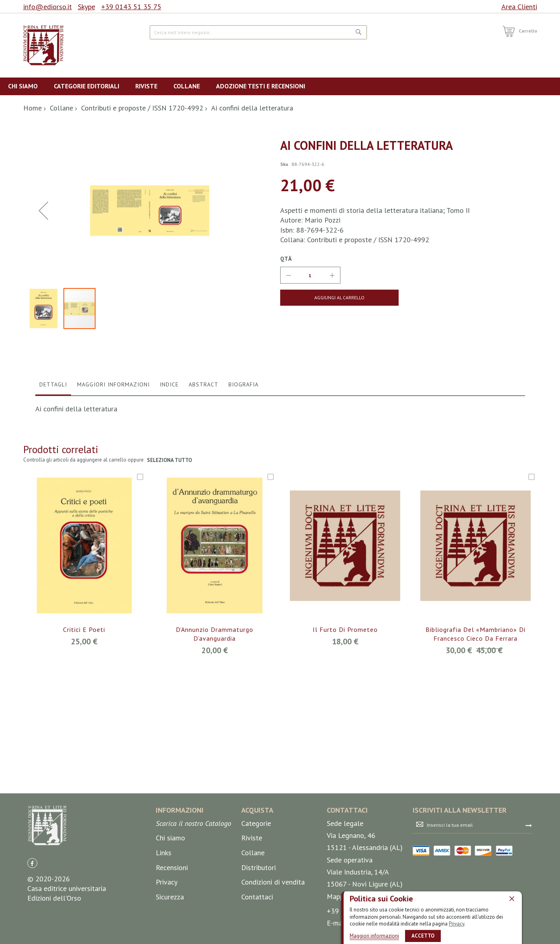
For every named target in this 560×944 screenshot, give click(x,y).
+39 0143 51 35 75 (131, 7)
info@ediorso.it (48, 7)
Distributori (259, 916)
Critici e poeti (84, 784)
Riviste (252, 887)
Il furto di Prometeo (345, 784)
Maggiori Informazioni (113, 539)
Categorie (256, 872)
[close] (512, 899)
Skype (87, 7)
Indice (169, 539)
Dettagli (53, 539)
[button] (45, 463)
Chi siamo (170, 887)
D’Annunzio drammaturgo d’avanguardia (215, 789)
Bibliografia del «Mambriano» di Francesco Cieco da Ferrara (475, 789)
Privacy (456, 924)
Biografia (243, 539)
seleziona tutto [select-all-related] (170, 615)
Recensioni (172, 916)
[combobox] (259, 32)
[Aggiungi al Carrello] (338, 298)
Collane (61, 108)
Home (33, 108)
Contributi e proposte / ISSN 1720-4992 (142, 108)
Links (164, 902)
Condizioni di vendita (273, 931)
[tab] (53, 541)
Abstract (204, 539)
